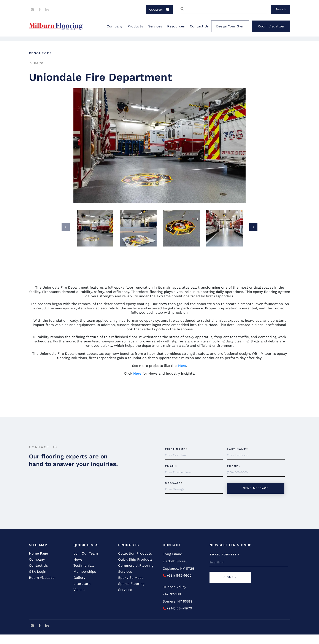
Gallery (79, 587)
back (36, 63)
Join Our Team (86, 563)
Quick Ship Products (135, 569)
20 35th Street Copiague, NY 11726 (178, 574)
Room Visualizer (271, 26)
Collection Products (135, 563)
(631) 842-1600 (177, 585)
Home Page (38, 563)
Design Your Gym (230, 26)
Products (135, 26)
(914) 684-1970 (177, 618)
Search (281, 9)
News (78, 569)
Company (115, 26)
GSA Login (156, 10)
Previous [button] (66, 227)
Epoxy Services (131, 587)
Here (182, 366)
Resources (176, 26)
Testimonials (84, 575)
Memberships (85, 581)
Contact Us (199, 26)
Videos (79, 599)
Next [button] (253, 227)
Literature (82, 593)
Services (155, 26)
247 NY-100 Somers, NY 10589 (178, 607)
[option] (159, 146)
